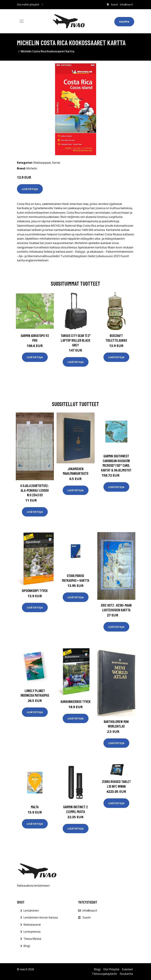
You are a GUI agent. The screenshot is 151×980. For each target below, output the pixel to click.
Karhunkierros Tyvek (76, 701)
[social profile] (42, 5)
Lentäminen (31, 911)
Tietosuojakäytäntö (104, 974)
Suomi (114, 5)
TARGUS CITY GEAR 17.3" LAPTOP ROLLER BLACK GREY (76, 340)
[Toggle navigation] (22, 21)
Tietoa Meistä (32, 939)
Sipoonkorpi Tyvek (35, 590)
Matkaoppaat (42, 163)
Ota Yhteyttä (111, 969)
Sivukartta (126, 974)
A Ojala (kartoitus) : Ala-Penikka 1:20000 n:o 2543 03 (35, 490)
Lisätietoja (30, 189)
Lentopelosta (32, 932)
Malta (35, 807)
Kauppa (124, 22)
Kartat (56, 163)
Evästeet (127, 969)
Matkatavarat (32, 925)
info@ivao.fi (126, 5)
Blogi (27, 946)
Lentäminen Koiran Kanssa (41, 917)
